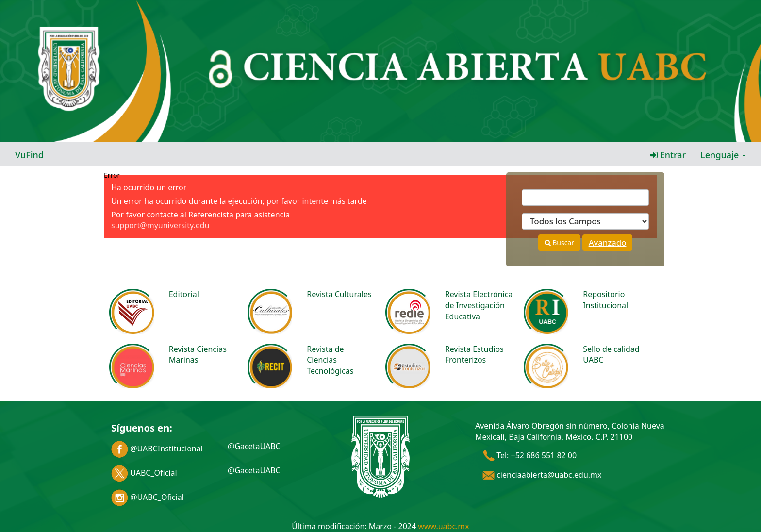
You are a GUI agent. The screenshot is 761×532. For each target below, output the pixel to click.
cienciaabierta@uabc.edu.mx (542, 475)
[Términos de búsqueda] (585, 198)
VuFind (29, 155)
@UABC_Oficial (148, 497)
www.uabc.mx (443, 526)
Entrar (668, 155)
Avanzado (608, 242)
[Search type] (585, 221)
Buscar (559, 242)
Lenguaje (723, 155)
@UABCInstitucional (157, 449)
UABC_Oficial (144, 473)
